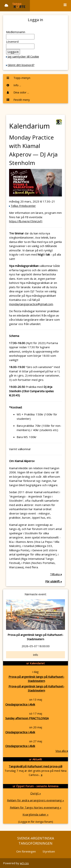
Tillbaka (56, 574)
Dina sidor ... (18, 92)
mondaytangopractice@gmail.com (31, 304)
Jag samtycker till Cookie (23, 56)
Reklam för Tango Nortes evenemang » (36, 807)
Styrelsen (49, 851)
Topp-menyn (18, 78)
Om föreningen (26, 851)
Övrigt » (36, 793)
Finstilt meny (18, 100)
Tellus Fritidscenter (23, 206)
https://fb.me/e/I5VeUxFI (26, 221)
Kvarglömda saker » (35, 814)
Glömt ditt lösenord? (21, 65)
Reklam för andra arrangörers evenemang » (35, 800)
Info (35, 655)
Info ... (14, 85)
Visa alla (62, 751)
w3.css (24, 863)
